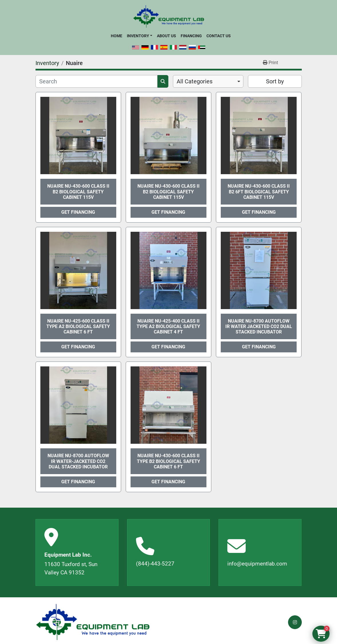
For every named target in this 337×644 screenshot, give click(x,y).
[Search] (96, 81)
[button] (140, 36)
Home (117, 36)
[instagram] (295, 622)
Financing (191, 36)
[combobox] (208, 81)
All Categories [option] (195, 81)
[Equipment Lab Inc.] (93, 622)
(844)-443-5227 (155, 564)
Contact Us (219, 36)
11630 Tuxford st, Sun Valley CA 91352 (71, 568)
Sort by (275, 81)
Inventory (138, 36)
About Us (166, 36)
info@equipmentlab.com (257, 564)
